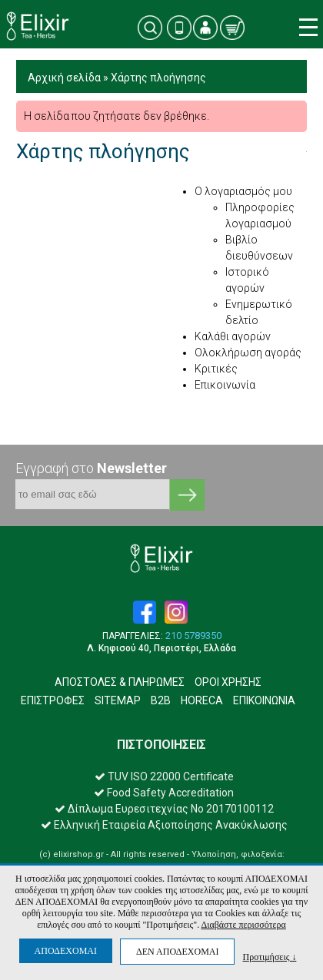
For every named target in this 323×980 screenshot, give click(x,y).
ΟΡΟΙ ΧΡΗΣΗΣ (228, 682)
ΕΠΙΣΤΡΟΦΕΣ (53, 700)
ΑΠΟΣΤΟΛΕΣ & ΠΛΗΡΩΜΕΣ (120, 682)
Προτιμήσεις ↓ (269, 957)
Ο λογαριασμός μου (243, 191)
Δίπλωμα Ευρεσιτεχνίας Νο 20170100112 (164, 809)
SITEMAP (118, 700)
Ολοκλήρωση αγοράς (248, 353)
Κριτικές (216, 369)
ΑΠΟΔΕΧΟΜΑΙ (66, 951)
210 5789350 (193, 636)
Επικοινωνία (225, 385)
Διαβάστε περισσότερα (243, 925)
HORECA (202, 700)
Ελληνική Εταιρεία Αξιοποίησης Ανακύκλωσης (164, 825)
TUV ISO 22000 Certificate (164, 776)
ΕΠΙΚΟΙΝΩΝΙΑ (264, 700)
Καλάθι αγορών (233, 336)
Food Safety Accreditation (164, 793)
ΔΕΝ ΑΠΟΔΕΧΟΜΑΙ (177, 952)
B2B (161, 700)
